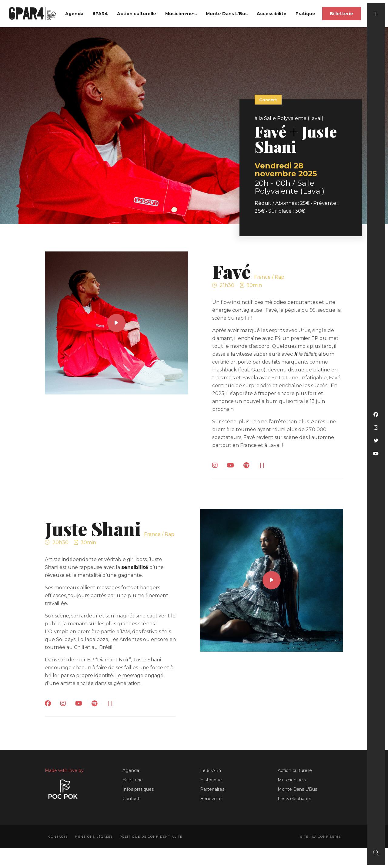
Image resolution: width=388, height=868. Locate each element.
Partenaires (212, 789)
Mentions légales (95, 837)
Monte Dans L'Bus (297, 789)
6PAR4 (100, 14)
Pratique (305, 14)
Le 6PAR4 (211, 770)
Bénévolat (211, 799)
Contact (131, 799)
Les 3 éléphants (294, 799)
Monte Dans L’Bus (227, 14)
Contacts (58, 837)
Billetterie (341, 14)
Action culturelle (137, 14)
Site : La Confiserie (319, 837)
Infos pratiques (138, 789)
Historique (211, 780)
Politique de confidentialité (154, 837)
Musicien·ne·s (181, 14)
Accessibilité (272, 14)
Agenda (74, 14)
